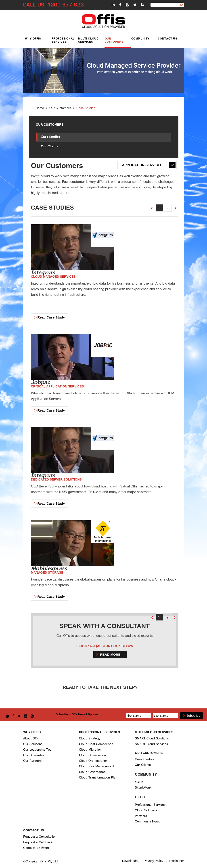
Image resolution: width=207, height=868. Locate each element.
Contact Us (168, 39)
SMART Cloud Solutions (152, 738)
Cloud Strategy (90, 738)
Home (40, 108)
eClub (139, 782)
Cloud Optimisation (92, 755)
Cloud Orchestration (93, 761)
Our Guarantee (34, 755)
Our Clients (49, 146)
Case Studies (86, 108)
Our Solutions (33, 744)
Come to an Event (36, 848)
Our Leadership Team (39, 750)
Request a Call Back (38, 842)
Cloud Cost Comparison (96, 744)
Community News (147, 821)
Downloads (130, 861)
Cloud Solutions (146, 810)
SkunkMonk (143, 788)
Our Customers (114, 40)
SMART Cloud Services (151, 744)
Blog (140, 797)
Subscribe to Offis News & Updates (77, 714)
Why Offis (33, 39)
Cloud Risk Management (97, 766)
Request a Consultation (40, 837)
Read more (110, 655)
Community (140, 39)
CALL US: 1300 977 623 (54, 5)
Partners (141, 816)
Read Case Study (51, 317)
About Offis (31, 738)
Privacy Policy (154, 861)
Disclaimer (177, 861)
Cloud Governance (92, 772)
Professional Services (63, 40)
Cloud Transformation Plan (98, 777)
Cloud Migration (90, 750)
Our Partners (32, 761)
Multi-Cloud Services (88, 40)
